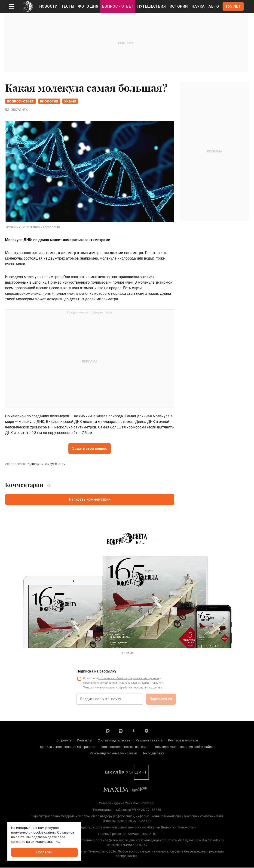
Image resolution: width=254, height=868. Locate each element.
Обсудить (16, 110)
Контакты (85, 741)
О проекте (64, 741)
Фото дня (88, 6)
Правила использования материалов (67, 747)
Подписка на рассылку (96, 672)
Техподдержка (154, 754)
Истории (179, 6)
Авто (214, 6)
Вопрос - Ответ (118, 6)
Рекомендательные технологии (113, 754)
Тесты (68, 6)
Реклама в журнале (183, 741)
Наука (198, 6)
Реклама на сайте (149, 741)
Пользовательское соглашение (124, 747)
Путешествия (152, 6)
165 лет (233, 6)
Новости (49, 6)
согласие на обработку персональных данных (129, 679)
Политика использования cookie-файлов (185, 747)
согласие (18, 842)
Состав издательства (114, 741)
